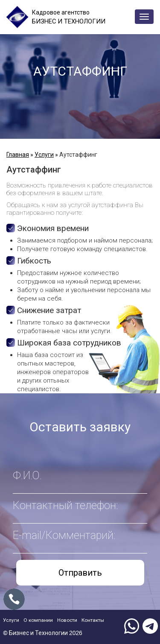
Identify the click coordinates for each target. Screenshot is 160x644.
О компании (43, 619)
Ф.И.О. (27, 476)
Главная (18, 154)
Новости (76, 619)
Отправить (80, 572)
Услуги (44, 154)
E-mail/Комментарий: (64, 535)
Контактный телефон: (65, 505)
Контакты (105, 619)
